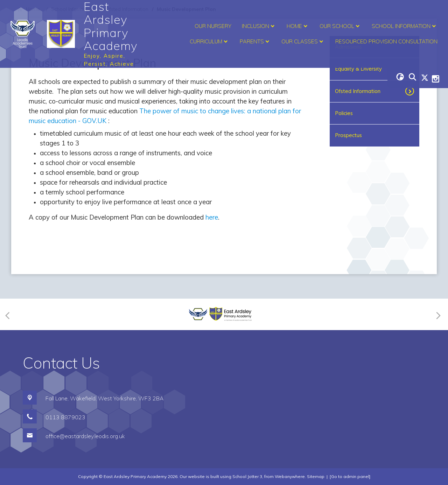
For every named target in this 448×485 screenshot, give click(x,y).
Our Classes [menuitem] (303, 42)
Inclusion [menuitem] (259, 26)
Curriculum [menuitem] (209, 42)
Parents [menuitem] (255, 42)
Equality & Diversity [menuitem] (358, 69)
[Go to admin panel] (350, 476)
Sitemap (316, 476)
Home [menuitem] (298, 26)
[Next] (437, 314)
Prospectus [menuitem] (348, 135)
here (212, 217)
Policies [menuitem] (344, 113)
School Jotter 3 (247, 476)
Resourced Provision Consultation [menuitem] (386, 41)
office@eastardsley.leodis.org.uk (85, 436)
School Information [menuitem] (405, 26)
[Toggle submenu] (410, 91)
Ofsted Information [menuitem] (358, 91)
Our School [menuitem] (340, 26)
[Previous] (10, 314)
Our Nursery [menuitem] (213, 26)
